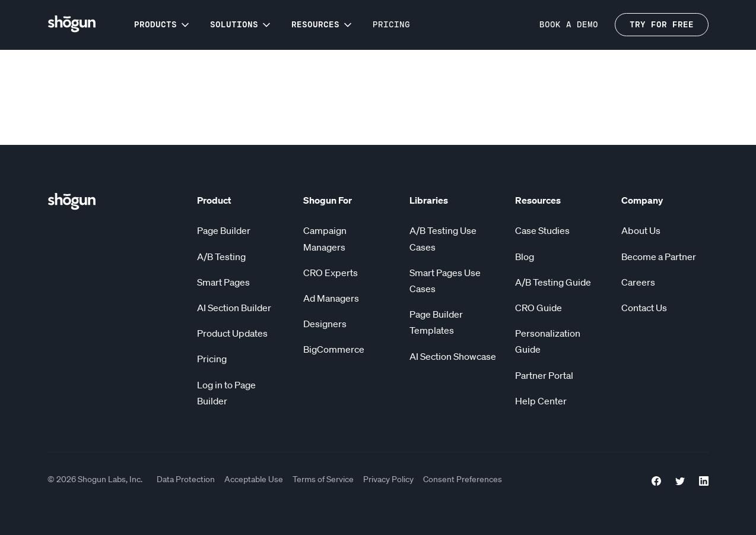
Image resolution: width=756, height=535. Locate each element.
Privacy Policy (388, 479)
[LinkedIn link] (704, 479)
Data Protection (186, 479)
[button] (163, 25)
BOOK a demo (569, 25)
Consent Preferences (463, 479)
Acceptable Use (254, 479)
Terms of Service (323, 479)
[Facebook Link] (656, 479)
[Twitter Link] (680, 479)
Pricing (391, 25)
